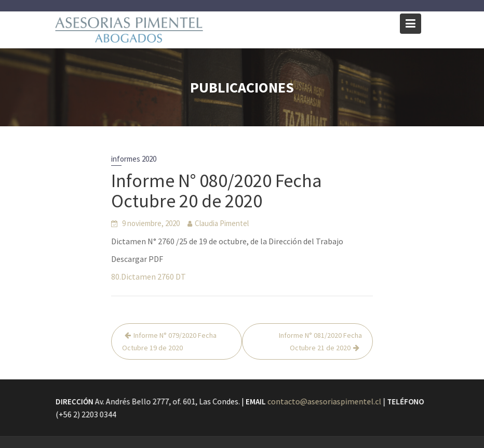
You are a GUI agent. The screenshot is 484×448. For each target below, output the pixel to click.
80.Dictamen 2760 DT (149, 276)
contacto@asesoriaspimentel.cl (324, 401)
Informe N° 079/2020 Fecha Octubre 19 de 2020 (169, 341)
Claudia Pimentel (222, 223)
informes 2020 (134, 159)
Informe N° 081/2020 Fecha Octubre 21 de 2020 (320, 341)
